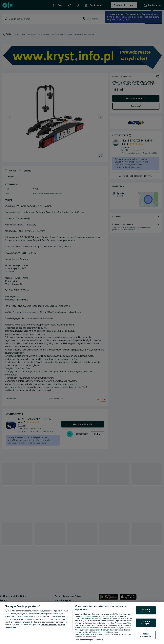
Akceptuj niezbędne (146, 623)
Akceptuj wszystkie (146, 610)
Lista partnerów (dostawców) (89, 640)
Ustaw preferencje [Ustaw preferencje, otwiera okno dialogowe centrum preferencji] (145, 635)
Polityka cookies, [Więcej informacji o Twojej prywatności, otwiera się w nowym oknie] (49, 625)
